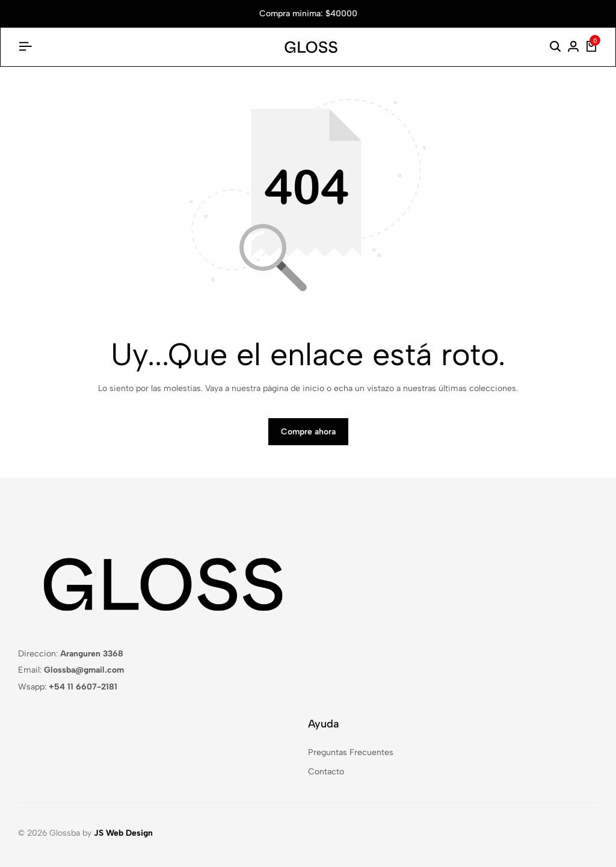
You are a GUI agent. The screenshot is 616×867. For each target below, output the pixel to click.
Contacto (326, 772)
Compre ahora (308, 432)
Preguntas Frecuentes (351, 752)
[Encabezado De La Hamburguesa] (25, 47)
